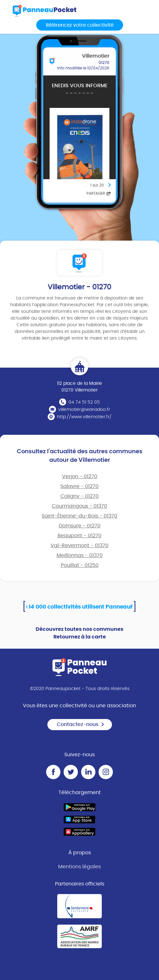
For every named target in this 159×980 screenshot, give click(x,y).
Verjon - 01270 (80, 476)
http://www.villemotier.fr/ (84, 417)
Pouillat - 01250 (80, 565)
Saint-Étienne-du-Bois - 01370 (79, 516)
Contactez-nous (81, 724)
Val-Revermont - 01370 (79, 546)
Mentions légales (79, 867)
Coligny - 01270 (79, 496)
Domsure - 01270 (80, 526)
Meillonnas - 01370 (80, 555)
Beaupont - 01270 (79, 536)
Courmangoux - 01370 (79, 506)
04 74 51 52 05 (84, 402)
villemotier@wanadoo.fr (84, 410)
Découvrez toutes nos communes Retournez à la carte (79, 633)
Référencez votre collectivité (80, 25)
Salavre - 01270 (79, 486)
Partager (99, 194)
